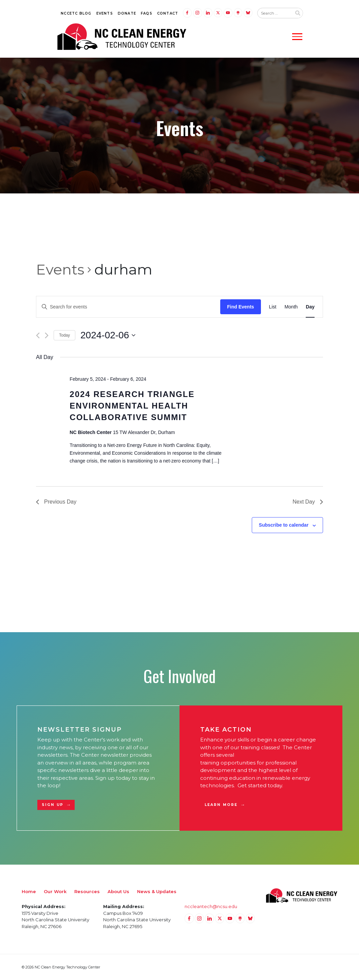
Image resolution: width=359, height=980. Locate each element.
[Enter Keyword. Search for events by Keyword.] (128, 307)
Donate (127, 13)
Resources (87, 891)
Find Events (240, 307)
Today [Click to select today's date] (64, 335)
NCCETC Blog (76, 13)
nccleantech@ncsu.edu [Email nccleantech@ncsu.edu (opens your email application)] (211, 906)
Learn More (221, 805)
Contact (168, 13)
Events (105, 13)
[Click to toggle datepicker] (108, 335)
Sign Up (53, 805)
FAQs (147, 13)
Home (29, 891)
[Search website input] (275, 13)
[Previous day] (38, 335)
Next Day (308, 502)
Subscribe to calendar (284, 525)
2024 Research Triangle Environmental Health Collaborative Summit (132, 406)
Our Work (55, 891)
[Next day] (47, 335)
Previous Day (56, 502)
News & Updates (157, 891)
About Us (118, 891)
